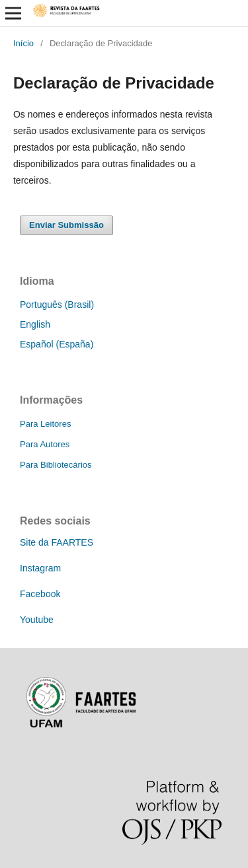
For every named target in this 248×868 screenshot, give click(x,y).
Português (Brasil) (57, 305)
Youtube (37, 620)
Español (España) (57, 344)
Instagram (40, 568)
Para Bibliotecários (56, 465)
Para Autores (45, 444)
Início (23, 43)
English (35, 324)
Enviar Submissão (66, 225)
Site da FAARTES (57, 542)
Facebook (40, 594)
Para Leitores (45, 424)
